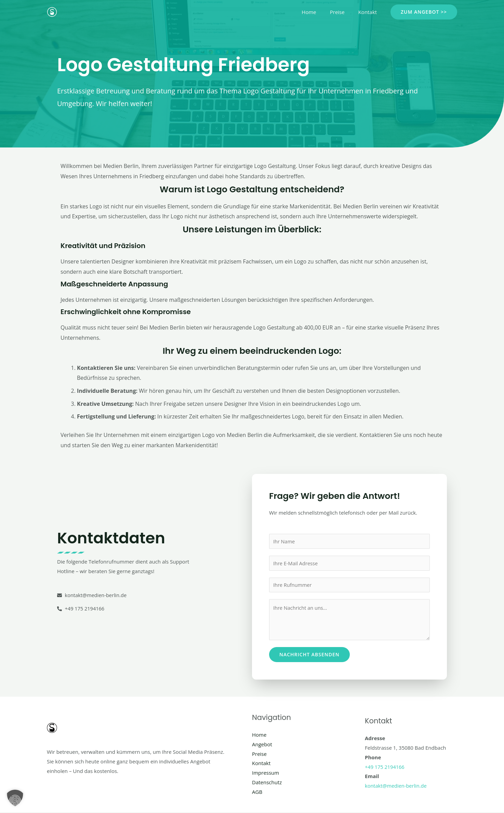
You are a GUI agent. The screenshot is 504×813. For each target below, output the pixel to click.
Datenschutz (267, 783)
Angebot (262, 745)
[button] (424, 12)
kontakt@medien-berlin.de (397, 786)
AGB (257, 792)
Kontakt (369, 12)
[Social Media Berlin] (52, 11)
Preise (342, 12)
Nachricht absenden (309, 655)
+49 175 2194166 (385, 767)
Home (317, 12)
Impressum (266, 773)
